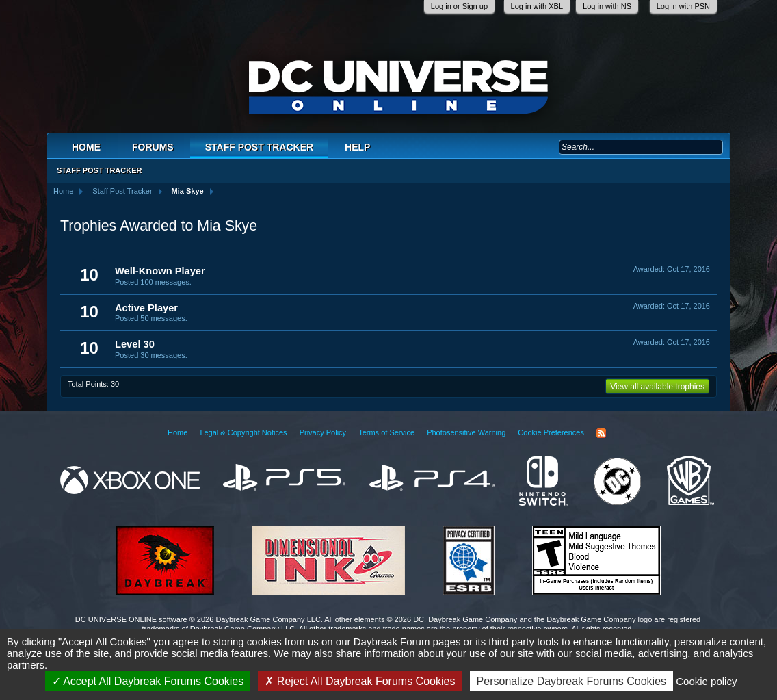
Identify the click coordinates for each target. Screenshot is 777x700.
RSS (601, 433)
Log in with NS (607, 6)
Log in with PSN (683, 6)
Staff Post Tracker (259, 147)
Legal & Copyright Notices (243, 432)
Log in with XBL (537, 6)
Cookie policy (706, 681)
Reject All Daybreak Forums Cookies (360, 681)
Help (357, 147)
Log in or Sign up (459, 6)
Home (86, 147)
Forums (153, 147)
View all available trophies (657, 387)
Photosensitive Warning (466, 432)
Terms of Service (386, 432)
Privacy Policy (323, 432)
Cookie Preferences (551, 432)
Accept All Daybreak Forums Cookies (148, 681)
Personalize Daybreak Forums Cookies (571, 681)
